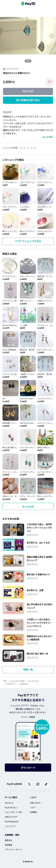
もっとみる (28, 507)
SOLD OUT (28, 91)
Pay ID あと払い (11, 808)
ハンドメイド (33, 681)
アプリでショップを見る (28, 241)
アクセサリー (12, 684)
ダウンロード (28, 768)
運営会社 (8, 840)
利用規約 (33, 812)
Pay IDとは (9, 803)
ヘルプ (33, 808)
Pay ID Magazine (12, 822)
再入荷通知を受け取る (28, 100)
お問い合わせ (35, 803)
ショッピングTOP (17, 681)
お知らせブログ (11, 817)
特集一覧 (28, 670)
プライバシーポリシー (14, 850)
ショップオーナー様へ (14, 812)
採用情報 (8, 845)
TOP (5, 681)
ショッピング (10, 826)
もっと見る (48, 137)
